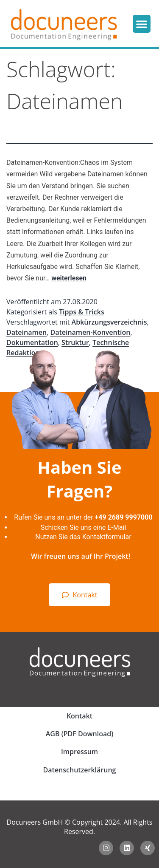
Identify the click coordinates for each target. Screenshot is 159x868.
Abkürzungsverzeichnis (109, 322)
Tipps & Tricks (82, 312)
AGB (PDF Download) (79, 734)
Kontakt (79, 716)
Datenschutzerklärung (80, 770)
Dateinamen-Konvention (90, 332)
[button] (142, 24)
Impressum (79, 752)
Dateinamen (26, 332)
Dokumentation (32, 342)
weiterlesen (69, 278)
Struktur (75, 342)
